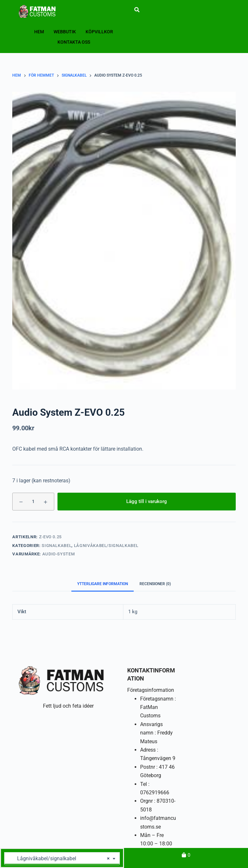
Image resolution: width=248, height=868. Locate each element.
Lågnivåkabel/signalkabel (106, 546)
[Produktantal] (33, 502)
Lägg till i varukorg (147, 501)
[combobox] (62, 859)
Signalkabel (57, 546)
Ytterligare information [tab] (103, 584)
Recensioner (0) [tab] (155, 584)
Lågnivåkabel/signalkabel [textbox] (60, 859)
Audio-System (59, 554)
